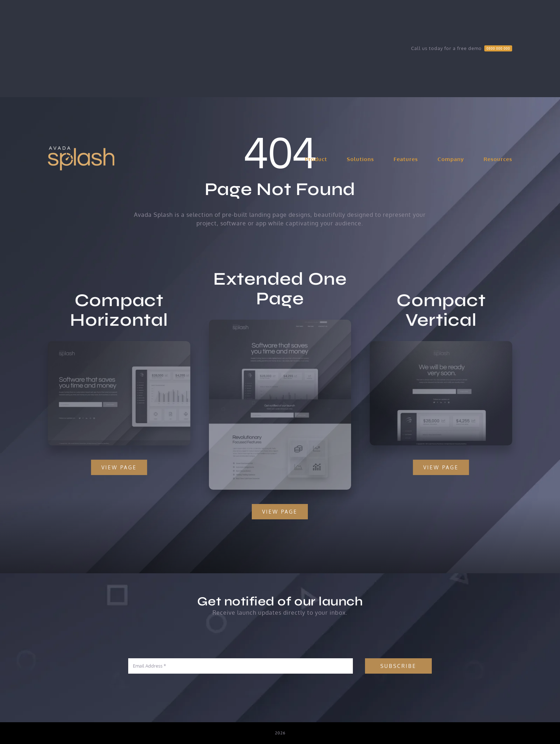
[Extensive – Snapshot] (280, 327)
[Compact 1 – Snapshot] (114, 344)
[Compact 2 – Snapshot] (446, 344)
